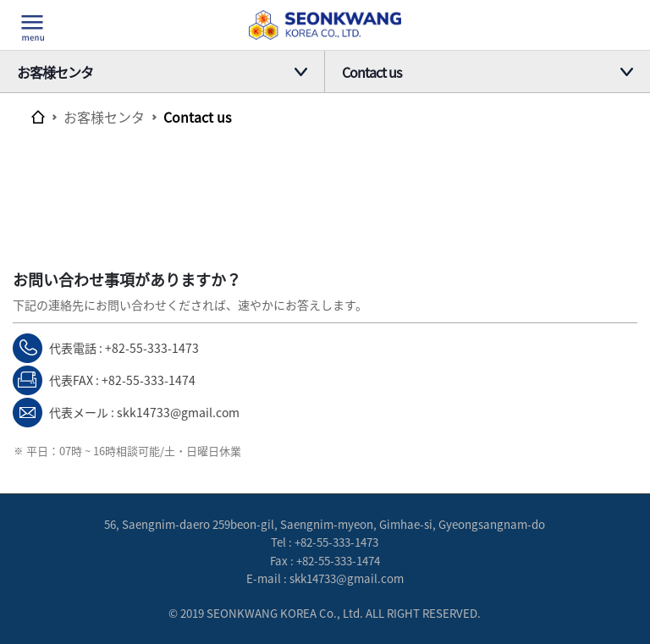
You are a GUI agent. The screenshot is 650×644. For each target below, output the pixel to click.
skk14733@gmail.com (178, 412)
